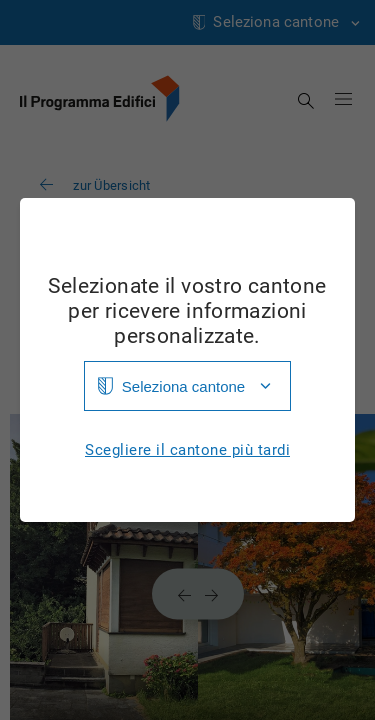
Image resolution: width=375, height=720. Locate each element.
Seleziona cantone (183, 386)
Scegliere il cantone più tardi (187, 450)
